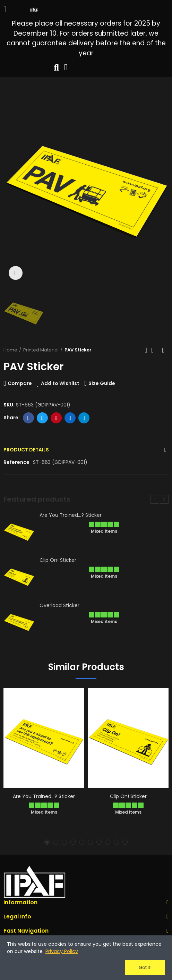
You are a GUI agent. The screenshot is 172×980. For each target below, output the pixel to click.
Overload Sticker (59, 605)
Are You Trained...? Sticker (71, 515)
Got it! (145, 967)
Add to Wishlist (60, 383)
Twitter (42, 418)
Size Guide (102, 383)
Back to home (155, 350)
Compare (20, 383)
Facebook (29, 418)
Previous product (146, 350)
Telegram (84, 418)
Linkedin (70, 418)
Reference (16, 462)
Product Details (26, 450)
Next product (163, 350)
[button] (155, 499)
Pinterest (56, 418)
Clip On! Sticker (58, 560)
